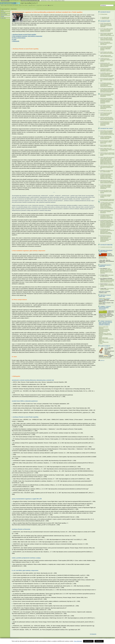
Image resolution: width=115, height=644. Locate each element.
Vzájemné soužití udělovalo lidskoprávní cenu (106, 56)
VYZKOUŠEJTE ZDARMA (105, 358)
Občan (63, 1)
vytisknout (101, 360)
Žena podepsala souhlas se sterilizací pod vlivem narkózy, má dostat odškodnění (106, 25)
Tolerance (101, 332)
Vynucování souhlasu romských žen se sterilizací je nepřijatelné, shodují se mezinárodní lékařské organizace (107, 101)
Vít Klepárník (93, 634)
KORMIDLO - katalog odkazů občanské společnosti (105, 308)
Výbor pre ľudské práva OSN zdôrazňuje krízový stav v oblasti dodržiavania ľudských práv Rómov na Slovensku (107, 90)
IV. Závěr (14, 40)
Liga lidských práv (105, 17)
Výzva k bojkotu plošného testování (107, 289)
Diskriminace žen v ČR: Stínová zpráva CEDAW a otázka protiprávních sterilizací (107, 182)
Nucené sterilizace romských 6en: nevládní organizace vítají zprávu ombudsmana (106, 187)
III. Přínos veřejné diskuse (19, 38)
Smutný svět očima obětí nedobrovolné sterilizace (107, 52)
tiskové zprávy (4, 14)
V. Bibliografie (16, 41)
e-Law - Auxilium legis (104, 342)
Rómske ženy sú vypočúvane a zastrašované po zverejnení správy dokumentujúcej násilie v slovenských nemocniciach (107, 231)
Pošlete (101, 303)
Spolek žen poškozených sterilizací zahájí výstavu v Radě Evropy (107, 154)
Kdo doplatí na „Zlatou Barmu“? (107, 276)
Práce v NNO (50, 1)
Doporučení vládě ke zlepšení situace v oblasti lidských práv (106, 142)
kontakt (101, 638)
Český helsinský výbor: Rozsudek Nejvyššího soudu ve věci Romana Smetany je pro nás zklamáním (107, 271)
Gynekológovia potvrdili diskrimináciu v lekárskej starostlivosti (107, 95)
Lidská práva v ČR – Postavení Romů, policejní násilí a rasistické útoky (107, 150)
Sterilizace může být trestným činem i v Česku (106, 146)
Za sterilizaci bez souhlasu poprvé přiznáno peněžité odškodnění (106, 137)
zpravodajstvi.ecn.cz (23, 9)
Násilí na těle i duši (107, 111)
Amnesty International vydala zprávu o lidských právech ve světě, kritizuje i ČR (107, 34)
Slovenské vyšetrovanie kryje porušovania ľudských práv (107, 80)
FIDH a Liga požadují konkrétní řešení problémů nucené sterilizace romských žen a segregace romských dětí (107, 132)
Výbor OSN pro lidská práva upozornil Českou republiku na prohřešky (107, 30)
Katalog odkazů (57, 1)
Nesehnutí (101, 328)
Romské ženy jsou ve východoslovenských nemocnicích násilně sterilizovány (106, 123)
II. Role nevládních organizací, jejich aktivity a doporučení (27, 36)
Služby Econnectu (105, 346)
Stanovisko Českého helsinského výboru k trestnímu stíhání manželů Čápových (107, 281)
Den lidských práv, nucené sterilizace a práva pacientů (106, 192)
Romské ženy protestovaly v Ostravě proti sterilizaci (106, 60)
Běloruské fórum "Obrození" (105, 333)
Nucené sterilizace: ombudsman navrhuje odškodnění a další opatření (106, 70)
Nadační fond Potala (103, 338)
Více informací (78, 641)
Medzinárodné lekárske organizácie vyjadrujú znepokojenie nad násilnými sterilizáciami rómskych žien (107, 216)
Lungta (100, 337)
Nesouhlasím (88, 641)
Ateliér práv (101, 341)
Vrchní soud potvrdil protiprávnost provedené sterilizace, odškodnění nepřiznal (106, 48)
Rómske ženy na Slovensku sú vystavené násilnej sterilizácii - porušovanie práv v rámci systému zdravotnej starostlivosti (106, 238)
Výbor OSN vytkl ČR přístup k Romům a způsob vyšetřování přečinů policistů (106, 39)
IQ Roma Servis (104, 14)
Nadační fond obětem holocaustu (106, 339)
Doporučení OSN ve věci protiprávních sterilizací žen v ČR (107, 167)
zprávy (2, 11)
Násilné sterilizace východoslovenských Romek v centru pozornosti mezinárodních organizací (107, 85)
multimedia (3, 18)
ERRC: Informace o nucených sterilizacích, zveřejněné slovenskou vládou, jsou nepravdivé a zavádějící (107, 75)
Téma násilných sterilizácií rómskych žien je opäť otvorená (106, 43)
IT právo (101, 343)
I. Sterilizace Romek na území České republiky (24, 35)
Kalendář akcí (44, 1)
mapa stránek (108, 638)
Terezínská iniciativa (103, 331)
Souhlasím (99, 641)
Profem (100, 340)
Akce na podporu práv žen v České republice (107, 171)
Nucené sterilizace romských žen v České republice (106, 196)
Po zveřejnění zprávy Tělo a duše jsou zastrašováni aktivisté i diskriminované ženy (107, 118)
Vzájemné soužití (105, 18)
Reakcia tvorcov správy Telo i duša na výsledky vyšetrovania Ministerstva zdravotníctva (107, 107)
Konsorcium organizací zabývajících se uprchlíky (104, 329)
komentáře (3, 13)
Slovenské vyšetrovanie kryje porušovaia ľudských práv (107, 200)
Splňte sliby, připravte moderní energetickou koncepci (107, 285)
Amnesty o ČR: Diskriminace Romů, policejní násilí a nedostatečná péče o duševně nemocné (107, 65)
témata (2, 16)
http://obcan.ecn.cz (103, 258)
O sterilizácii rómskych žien (106, 247)
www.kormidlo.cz (103, 317)
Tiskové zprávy (102, 298)
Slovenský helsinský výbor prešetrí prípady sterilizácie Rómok (106, 114)
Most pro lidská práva (104, 327)
